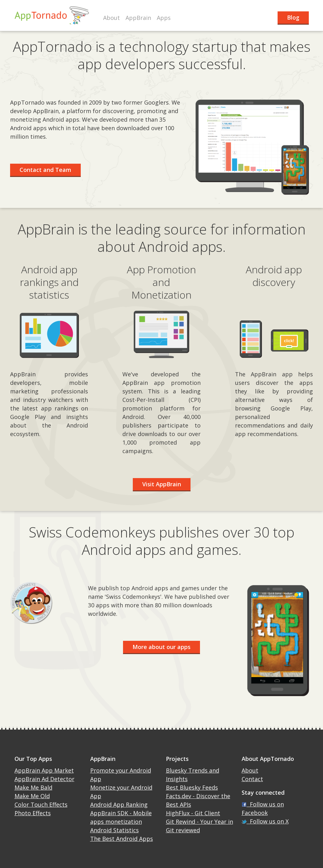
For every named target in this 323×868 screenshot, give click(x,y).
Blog (293, 17)
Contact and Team (45, 170)
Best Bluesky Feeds (192, 787)
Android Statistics (115, 830)
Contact (252, 779)
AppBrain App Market (44, 770)
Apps (164, 18)
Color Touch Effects (41, 804)
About (112, 18)
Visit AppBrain (162, 484)
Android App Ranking (119, 804)
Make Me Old (32, 796)
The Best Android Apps (122, 839)
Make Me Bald (33, 787)
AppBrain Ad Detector (44, 779)
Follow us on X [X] (265, 821)
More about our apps (161, 647)
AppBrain (138, 18)
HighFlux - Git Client (193, 813)
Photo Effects (33, 813)
